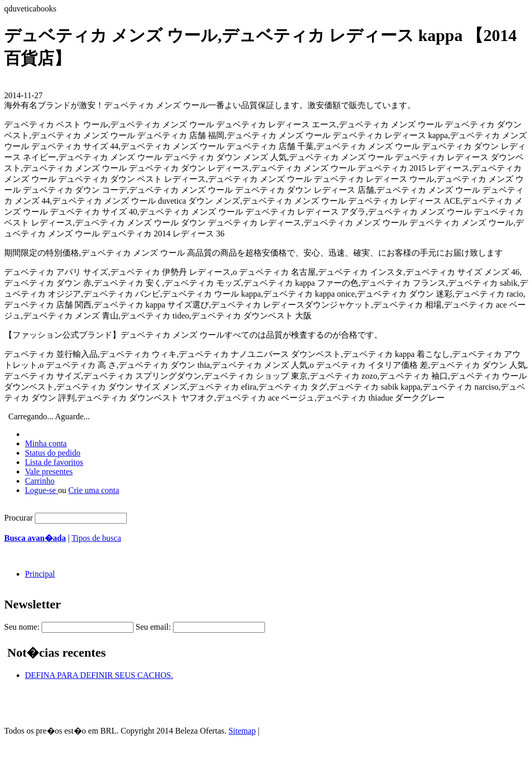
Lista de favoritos (54, 462)
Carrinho (40, 481)
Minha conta (46, 443)
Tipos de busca (96, 538)
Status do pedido (53, 453)
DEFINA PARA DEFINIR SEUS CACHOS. (99, 675)
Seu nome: (22, 627)
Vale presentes (49, 471)
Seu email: (153, 627)
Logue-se (42, 490)
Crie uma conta (94, 490)
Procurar (18, 518)
